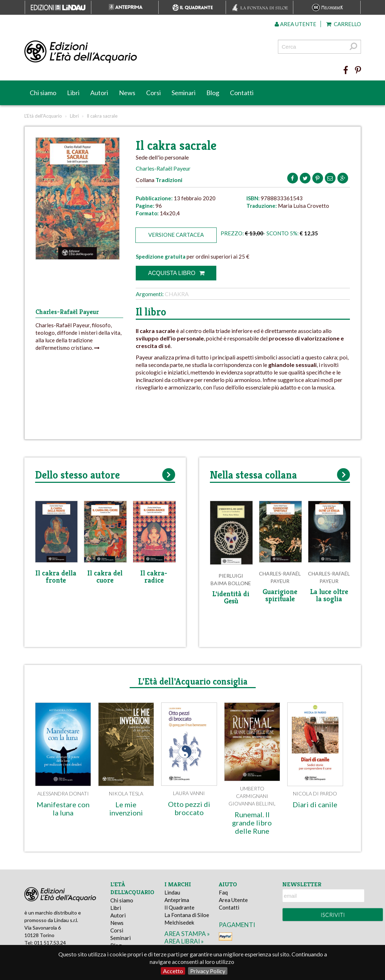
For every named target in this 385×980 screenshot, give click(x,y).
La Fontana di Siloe (187, 915)
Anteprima (177, 900)
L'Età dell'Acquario (43, 116)
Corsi (153, 93)
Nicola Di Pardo (315, 793)
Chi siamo (43, 93)
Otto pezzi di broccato (189, 808)
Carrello (344, 24)
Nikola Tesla (126, 793)
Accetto (173, 971)
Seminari (184, 93)
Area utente (295, 24)
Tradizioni (169, 180)
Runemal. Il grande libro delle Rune (252, 823)
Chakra (177, 294)
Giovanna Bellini (251, 803)
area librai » (184, 941)
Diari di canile (315, 804)
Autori (99, 93)
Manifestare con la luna (63, 808)
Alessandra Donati (63, 793)
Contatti (242, 93)
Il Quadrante (179, 907)
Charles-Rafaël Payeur (163, 168)
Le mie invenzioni (126, 808)
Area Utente (233, 900)
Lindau (172, 892)
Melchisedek (179, 922)
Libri (73, 93)
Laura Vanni (189, 793)
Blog (213, 93)
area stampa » (187, 934)
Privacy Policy (208, 971)
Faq (223, 892)
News (127, 93)
